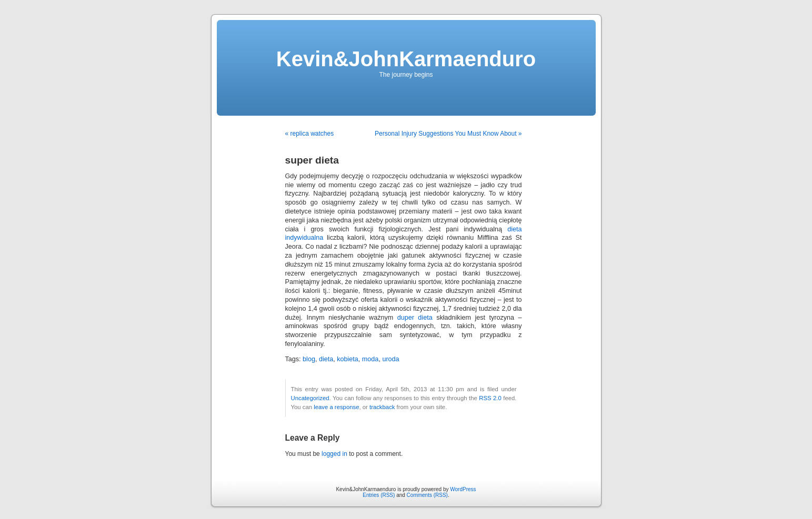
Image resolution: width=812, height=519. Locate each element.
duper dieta (415, 318)
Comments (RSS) (427, 495)
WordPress (463, 489)
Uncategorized (310, 398)
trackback (382, 407)
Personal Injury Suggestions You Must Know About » (448, 134)
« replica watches (310, 134)
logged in (334, 454)
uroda (390, 359)
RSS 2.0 (490, 398)
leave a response (336, 407)
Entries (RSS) (379, 495)
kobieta (348, 359)
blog (309, 359)
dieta (326, 359)
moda (370, 359)
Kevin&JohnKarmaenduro (406, 59)
